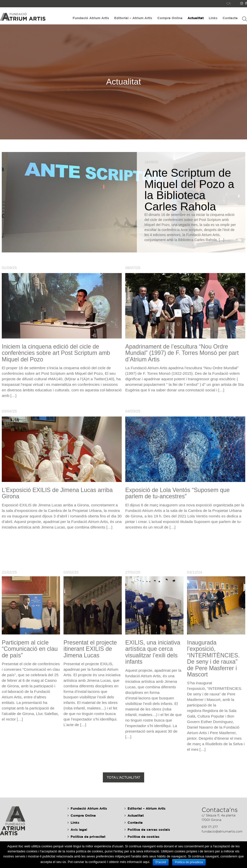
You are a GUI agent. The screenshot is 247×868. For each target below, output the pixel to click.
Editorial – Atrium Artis (133, 18)
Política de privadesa (189, 862)
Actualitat (196, 18)
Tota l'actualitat (123, 777)
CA (229, 3)
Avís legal (79, 829)
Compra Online (170, 18)
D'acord (161, 862)
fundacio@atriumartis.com (222, 831)
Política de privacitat (88, 837)
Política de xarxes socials (149, 829)
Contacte (230, 18)
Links (213, 18)
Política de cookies (144, 837)
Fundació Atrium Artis (91, 18)
